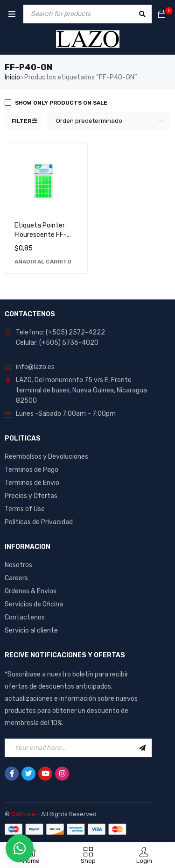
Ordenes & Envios (31, 591)
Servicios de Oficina (34, 604)
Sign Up (142, 748)
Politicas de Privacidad (39, 522)
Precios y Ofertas (31, 496)
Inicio (12, 77)
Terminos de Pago (31, 470)
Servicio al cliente (31, 630)
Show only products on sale (61, 103)
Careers (16, 578)
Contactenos (25, 617)
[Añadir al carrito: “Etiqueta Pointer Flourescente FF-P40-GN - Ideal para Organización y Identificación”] (43, 262)
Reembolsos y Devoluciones (46, 457)
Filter (21, 121)
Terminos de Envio (32, 483)
